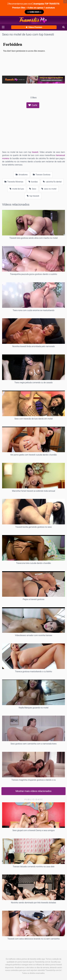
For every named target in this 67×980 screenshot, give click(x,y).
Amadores (22, 175)
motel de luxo (17, 189)
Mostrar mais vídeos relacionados (34, 791)
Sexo (33, 189)
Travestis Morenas (14, 182)
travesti (35, 152)
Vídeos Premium (34, 27)
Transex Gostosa (42, 175)
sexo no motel (49, 189)
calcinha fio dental (52, 182)
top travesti (33, 196)
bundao (33, 182)
